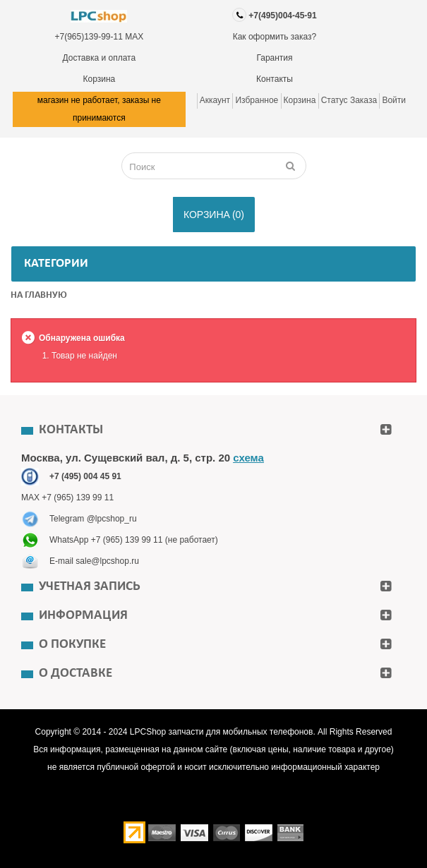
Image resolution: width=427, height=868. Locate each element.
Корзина (99, 79)
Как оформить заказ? (275, 37)
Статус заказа (349, 100)
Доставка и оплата (100, 58)
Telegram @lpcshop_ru (93, 519)
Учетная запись (90, 587)
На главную (39, 295)
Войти (394, 100)
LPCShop (149, 732)
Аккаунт (215, 100)
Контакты (275, 79)
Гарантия (274, 58)
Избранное (257, 100)
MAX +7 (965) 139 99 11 (67, 498)
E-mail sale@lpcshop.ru (94, 561)
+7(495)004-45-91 (282, 16)
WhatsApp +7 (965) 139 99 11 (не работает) (134, 540)
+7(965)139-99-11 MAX (99, 37)
